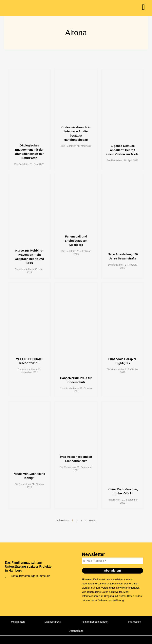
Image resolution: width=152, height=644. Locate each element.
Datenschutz (93, 631)
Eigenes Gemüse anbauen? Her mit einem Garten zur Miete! (123, 150)
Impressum (58, 631)
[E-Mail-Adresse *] (113, 561)
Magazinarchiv (69, 622)
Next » (93, 520)
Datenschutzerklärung (110, 600)
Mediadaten (32, 622)
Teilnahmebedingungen (113, 622)
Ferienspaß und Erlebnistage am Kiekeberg (76, 241)
